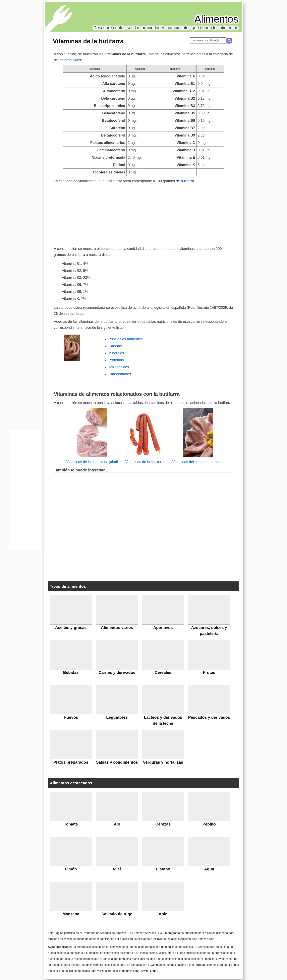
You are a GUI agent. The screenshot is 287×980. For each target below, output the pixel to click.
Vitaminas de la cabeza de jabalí (92, 462)
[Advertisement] (143, 214)
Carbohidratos (120, 374)
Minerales (116, 353)
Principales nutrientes (126, 339)
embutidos (73, 60)
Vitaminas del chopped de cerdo (198, 462)
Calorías (115, 346)
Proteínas (116, 360)
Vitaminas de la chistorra (145, 462)
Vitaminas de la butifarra (88, 41)
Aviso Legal (150, 971)
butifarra (187, 181)
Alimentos (216, 19)
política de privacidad (126, 971)
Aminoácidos (119, 367)
